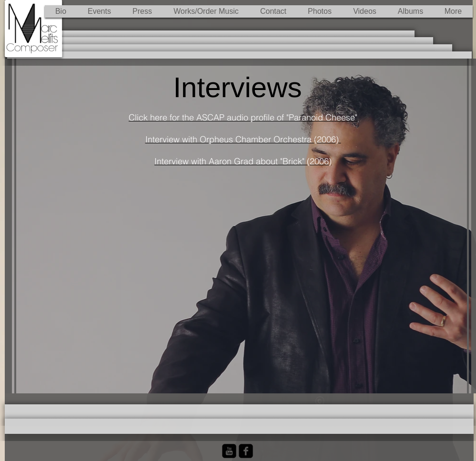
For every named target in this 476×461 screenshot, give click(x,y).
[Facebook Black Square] (246, 451)
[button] (206, 11)
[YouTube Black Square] (229, 451)
